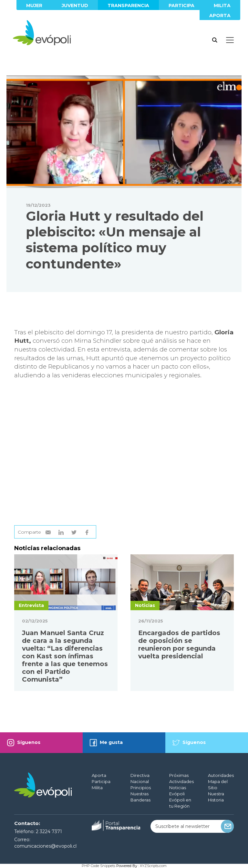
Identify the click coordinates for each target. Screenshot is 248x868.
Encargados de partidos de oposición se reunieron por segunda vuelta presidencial (179, 644)
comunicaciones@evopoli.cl (45, 846)
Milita (222, 5)
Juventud (75, 5)
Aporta (220, 16)
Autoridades (221, 775)
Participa (181, 5)
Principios (141, 788)
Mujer (34, 5)
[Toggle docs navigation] (230, 40)
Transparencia (128, 5)
